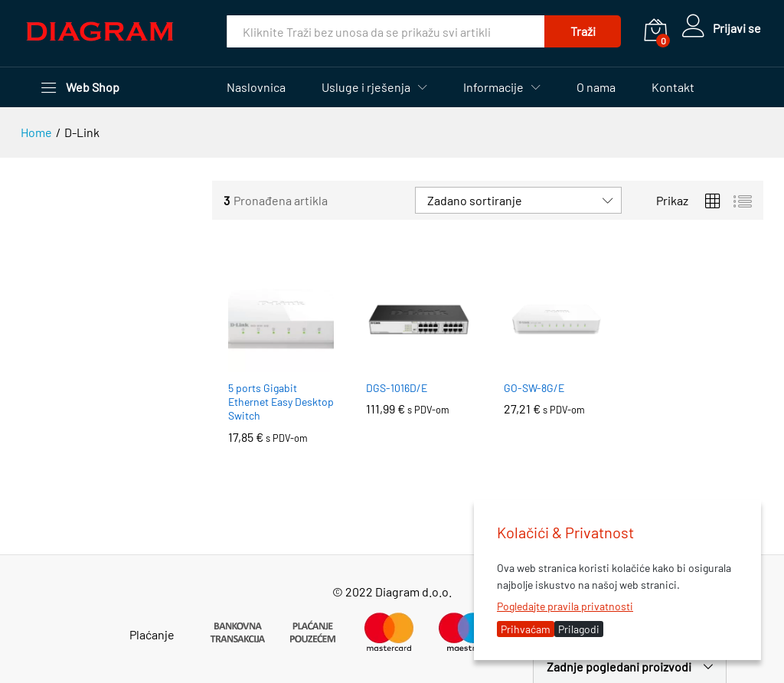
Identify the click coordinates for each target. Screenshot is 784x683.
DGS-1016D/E (397, 388)
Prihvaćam (526, 629)
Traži (581, 31)
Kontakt (673, 87)
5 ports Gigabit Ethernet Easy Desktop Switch (281, 402)
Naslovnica (256, 87)
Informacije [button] (493, 87)
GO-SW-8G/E (534, 388)
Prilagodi (579, 629)
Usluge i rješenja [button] (366, 87)
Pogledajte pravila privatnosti (565, 606)
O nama (596, 87)
